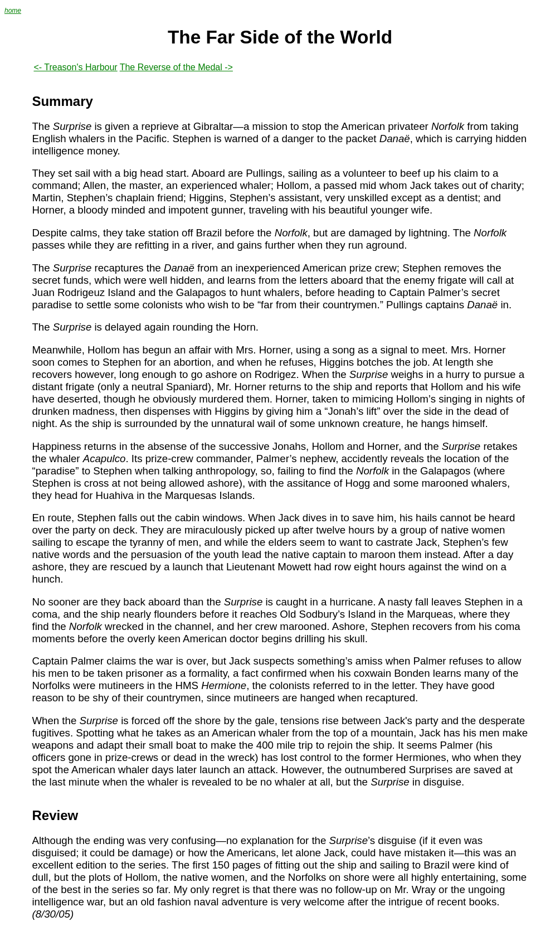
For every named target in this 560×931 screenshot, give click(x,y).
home (13, 11)
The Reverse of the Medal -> (176, 67)
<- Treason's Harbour (75, 67)
